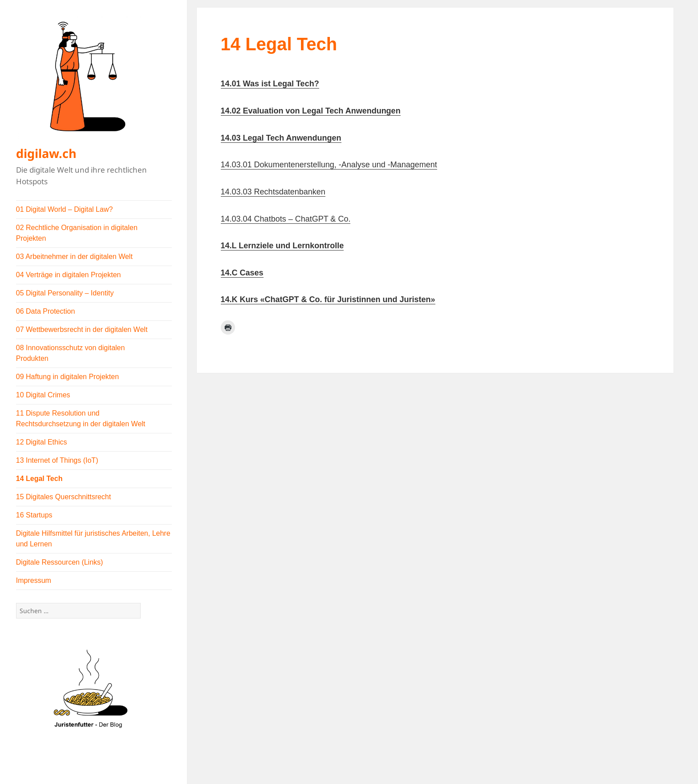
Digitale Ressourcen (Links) (60, 562)
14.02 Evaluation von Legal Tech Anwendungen (311, 111)
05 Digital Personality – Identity (65, 293)
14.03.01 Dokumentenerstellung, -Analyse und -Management (329, 165)
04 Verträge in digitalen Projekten (69, 275)
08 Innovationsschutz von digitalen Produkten (71, 353)
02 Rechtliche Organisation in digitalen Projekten (77, 233)
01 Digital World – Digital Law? (65, 209)
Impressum (34, 580)
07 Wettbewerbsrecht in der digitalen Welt (82, 329)
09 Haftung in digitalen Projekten (67, 377)
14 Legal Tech (39, 479)
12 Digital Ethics (42, 442)
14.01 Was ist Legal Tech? (270, 84)
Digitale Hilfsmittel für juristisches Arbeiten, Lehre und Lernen (93, 539)
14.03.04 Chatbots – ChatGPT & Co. (286, 219)
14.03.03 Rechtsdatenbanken (273, 192)
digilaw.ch (46, 153)
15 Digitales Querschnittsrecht (63, 497)
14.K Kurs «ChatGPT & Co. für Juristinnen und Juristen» (328, 299)
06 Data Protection (46, 311)
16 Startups (34, 515)
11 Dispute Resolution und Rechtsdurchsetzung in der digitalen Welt (81, 418)
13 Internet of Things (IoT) (57, 460)
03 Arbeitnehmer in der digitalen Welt (74, 257)
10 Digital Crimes (43, 395)
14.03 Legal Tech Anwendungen (281, 138)
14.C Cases (242, 273)
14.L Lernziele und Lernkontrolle (282, 246)
